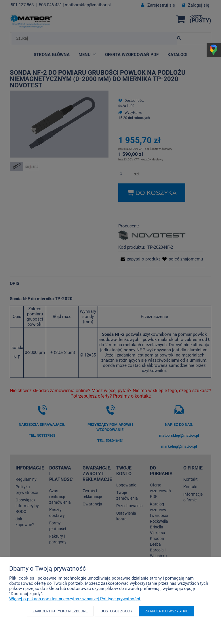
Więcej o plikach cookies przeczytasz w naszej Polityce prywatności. (75, 599)
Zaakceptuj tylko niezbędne (60, 611)
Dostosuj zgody (116, 611)
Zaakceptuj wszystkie (167, 611)
